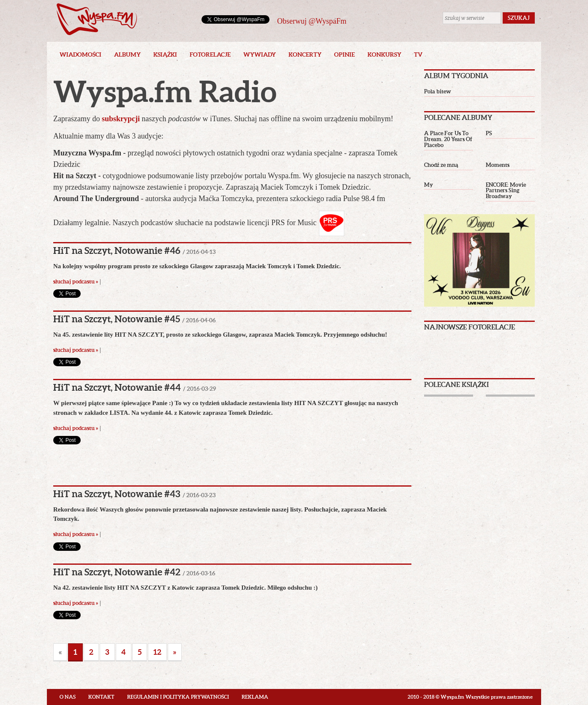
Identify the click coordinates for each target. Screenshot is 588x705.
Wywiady (260, 54)
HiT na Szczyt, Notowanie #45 (117, 319)
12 (157, 652)
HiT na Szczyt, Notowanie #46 (117, 250)
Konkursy (384, 54)
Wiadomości (80, 54)
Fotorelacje (210, 54)
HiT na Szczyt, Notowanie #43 (117, 494)
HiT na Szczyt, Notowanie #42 (117, 572)
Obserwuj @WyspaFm (312, 21)
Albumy (127, 54)
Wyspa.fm (97, 19)
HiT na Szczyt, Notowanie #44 (117, 387)
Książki (165, 54)
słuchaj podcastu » (76, 282)
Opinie (344, 54)
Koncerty (305, 54)
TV (418, 54)
